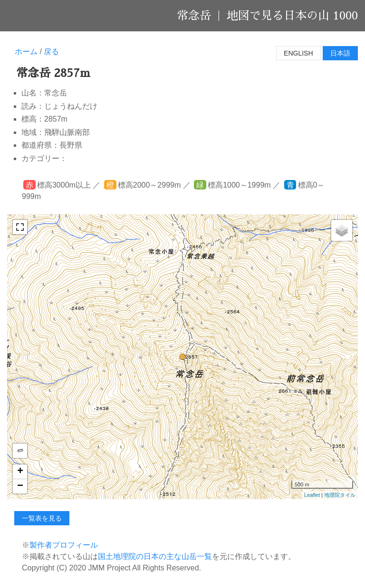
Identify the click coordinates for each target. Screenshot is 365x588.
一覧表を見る (42, 518)
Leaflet (312, 495)
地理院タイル (340, 495)
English (298, 53)
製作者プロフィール (64, 545)
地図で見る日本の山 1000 (292, 16)
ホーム (26, 52)
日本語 (340, 53)
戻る (51, 52)
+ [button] (20, 472)
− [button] (20, 486)
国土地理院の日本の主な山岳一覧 (155, 556)
